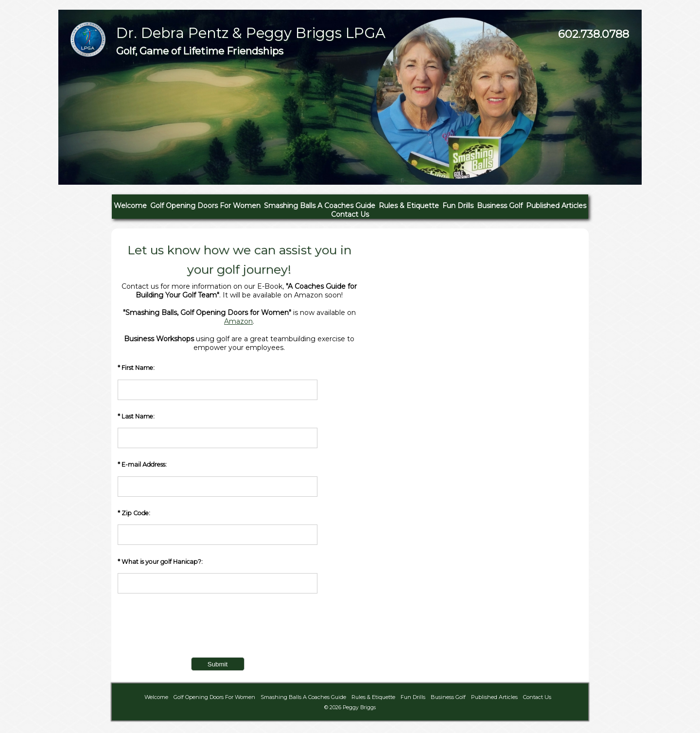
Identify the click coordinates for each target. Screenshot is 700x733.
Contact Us (350, 214)
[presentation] (192, 630)
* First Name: (218, 382)
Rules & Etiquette (409, 206)
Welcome (130, 206)
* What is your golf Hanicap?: (218, 576)
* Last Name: (218, 430)
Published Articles (556, 206)
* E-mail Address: (218, 479)
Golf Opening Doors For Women (205, 206)
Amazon (238, 321)
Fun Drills (458, 206)
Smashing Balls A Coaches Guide (320, 206)
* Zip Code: (218, 527)
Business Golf (500, 206)
